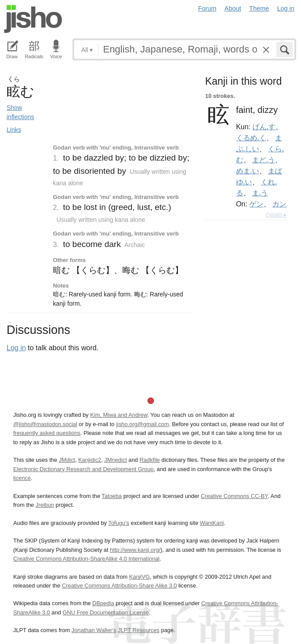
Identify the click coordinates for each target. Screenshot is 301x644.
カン (279, 204)
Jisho (33, 19)
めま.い (248, 171)
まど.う (263, 160)
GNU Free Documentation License (106, 612)
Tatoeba (112, 496)
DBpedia (103, 603)
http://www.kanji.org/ (135, 550)
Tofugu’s (119, 523)
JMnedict (115, 460)
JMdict (67, 460)
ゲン (256, 204)
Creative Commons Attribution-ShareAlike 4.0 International (86, 559)
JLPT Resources (139, 630)
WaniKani (212, 523)
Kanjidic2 (90, 460)
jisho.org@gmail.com (143, 424)
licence (22, 478)
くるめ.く (251, 138)
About (233, 8)
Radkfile (150, 460)
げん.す (264, 127)
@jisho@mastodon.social (45, 424)
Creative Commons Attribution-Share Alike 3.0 (119, 586)
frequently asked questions (47, 433)
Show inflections (20, 112)
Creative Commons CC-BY (234, 496)
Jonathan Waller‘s (94, 630)
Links (14, 130)
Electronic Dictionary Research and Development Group (83, 469)
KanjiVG (139, 577)
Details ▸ (276, 215)
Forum (207, 8)
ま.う (260, 193)
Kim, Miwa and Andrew (119, 415)
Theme (259, 8)
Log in (286, 8)
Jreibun (45, 505)
